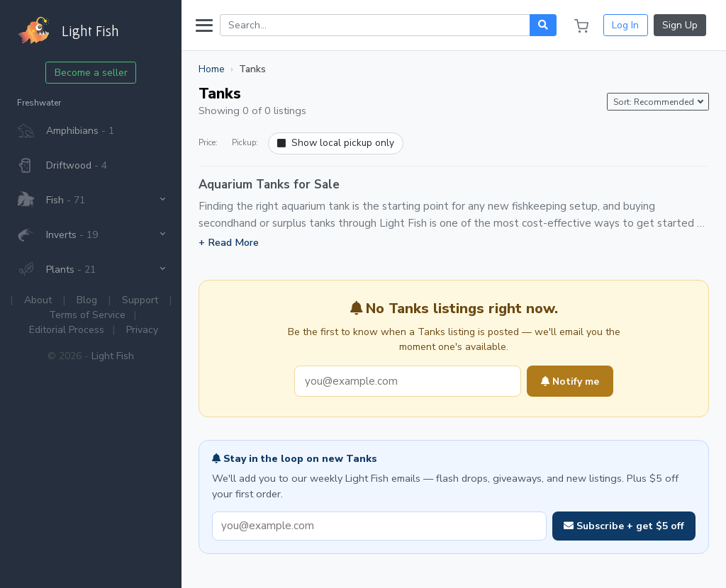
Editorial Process (67, 330)
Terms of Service (87, 315)
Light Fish (113, 356)
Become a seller (91, 73)
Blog (87, 300)
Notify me (570, 381)
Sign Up (680, 25)
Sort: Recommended (655, 102)
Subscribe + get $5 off (624, 526)
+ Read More (229, 242)
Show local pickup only (336, 143)
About (38, 300)
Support (140, 300)
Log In (625, 25)
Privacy (142, 330)
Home (212, 69)
